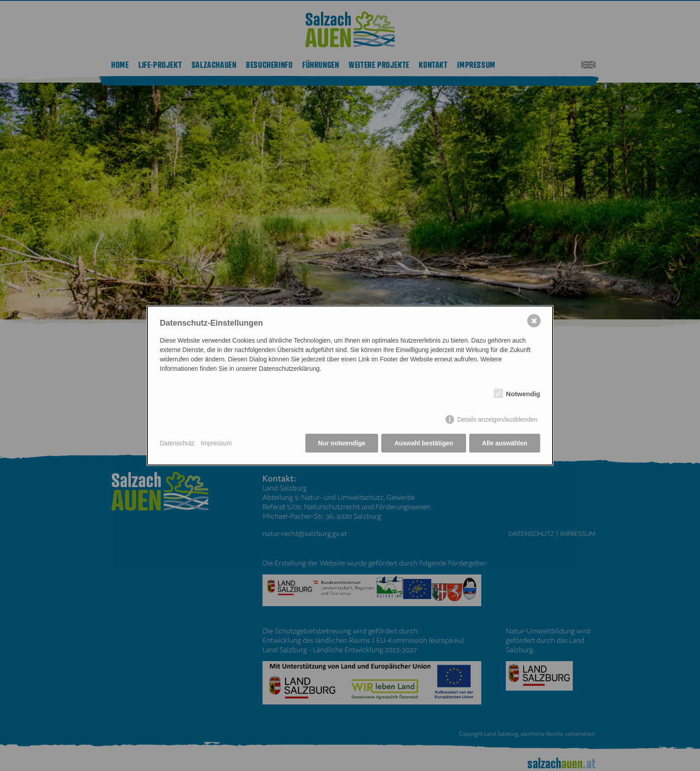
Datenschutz (177, 443)
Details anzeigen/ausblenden (497, 419)
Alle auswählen (505, 443)
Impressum (216, 443)
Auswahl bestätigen (423, 443)
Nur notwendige (342, 443)
